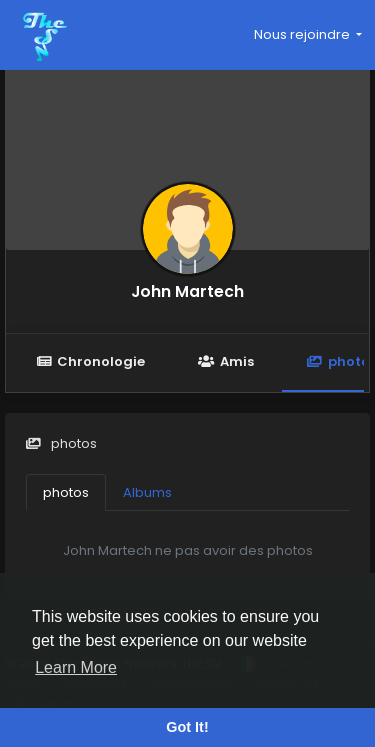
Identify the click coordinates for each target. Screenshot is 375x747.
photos (66, 492)
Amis (225, 361)
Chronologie (90, 361)
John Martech (187, 291)
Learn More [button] (76, 667)
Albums (147, 492)
